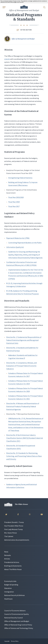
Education (8, 588)
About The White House (13, 569)
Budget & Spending (11, 585)
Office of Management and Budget (17, 621)
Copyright (7, 641)
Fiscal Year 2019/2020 (16, 197)
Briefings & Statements (13, 566)
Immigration (9, 592)
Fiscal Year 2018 (14, 202)
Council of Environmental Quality (17, 614)
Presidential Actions (12, 562)
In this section (24, 30)
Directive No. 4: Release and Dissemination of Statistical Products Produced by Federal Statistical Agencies (23, 406)
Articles (7, 559)
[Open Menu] (4, 7)
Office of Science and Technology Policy (19, 628)
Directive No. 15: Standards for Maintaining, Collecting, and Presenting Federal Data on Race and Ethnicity (24, 456)
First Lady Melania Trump (13, 529)
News (6, 552)
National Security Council (14, 618)
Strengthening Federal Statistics (20, 178)
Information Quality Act (15, 247)
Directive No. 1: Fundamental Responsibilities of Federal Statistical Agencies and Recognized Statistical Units (24, 340)
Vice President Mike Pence (14, 526)
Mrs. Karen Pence (11, 533)
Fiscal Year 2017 (14, 206)
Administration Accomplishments (17, 540)
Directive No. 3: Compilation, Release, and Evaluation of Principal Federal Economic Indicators (21, 366)
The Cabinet (9, 536)
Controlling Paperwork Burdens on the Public (25, 243)
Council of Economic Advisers (15, 611)
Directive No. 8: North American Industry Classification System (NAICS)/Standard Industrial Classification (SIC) (25, 438)
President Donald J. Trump (14, 522)
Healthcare (8, 599)
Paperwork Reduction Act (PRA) (18, 238)
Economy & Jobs (10, 581)
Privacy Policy (15, 641)
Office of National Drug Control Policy (18, 625)
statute (7, 59)
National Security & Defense (14, 595)
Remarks (8, 555)
